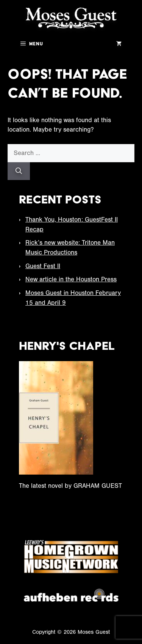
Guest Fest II (43, 266)
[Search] (19, 171)
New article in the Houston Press (71, 279)
